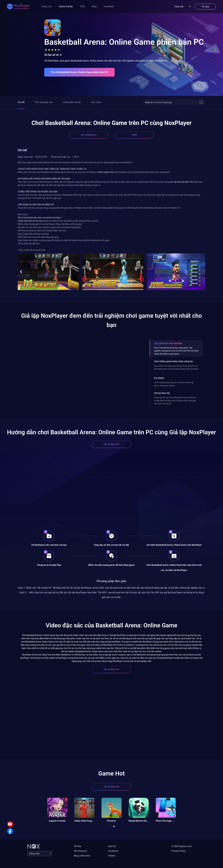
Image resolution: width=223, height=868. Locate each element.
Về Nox (78, 846)
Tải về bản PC (89, 135)
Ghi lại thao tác (162, 393)
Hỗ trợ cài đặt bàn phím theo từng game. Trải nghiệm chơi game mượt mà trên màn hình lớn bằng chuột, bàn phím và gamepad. (176, 351)
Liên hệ (112, 846)
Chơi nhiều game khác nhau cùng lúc (174, 361)
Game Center (66, 6)
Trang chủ (46, 6)
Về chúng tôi (80, 851)
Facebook (109, 6)
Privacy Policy (179, 851)
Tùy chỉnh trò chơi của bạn (168, 343)
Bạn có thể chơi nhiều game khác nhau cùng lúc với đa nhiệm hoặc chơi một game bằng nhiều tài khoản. (176, 367)
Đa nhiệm (159, 378)
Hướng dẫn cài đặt (72, 102)
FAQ (82, 6)
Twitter (112, 856)
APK (134, 135)
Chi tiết (21, 102)
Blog (94, 6)
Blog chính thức (82, 856)
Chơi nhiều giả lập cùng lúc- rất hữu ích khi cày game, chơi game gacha (174, 384)
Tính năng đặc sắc (44, 102)
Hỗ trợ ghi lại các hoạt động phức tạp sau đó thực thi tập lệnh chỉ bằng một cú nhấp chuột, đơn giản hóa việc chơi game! (175, 401)
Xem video (96, 102)
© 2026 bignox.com (182, 846)
